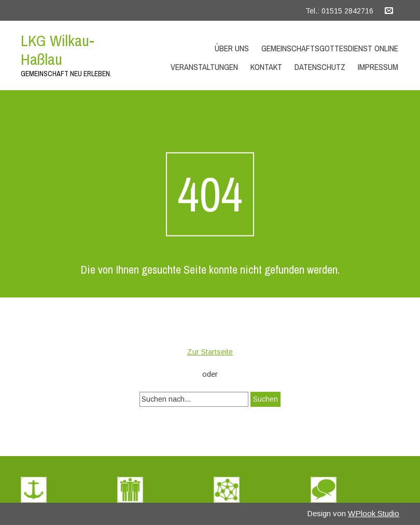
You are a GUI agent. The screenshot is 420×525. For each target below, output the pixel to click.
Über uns (232, 48)
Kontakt (266, 67)
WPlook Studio (374, 513)
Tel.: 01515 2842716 (339, 11)
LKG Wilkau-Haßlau (58, 50)
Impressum (378, 67)
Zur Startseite (210, 352)
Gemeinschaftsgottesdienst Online (330, 48)
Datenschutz (320, 67)
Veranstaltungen (204, 67)
